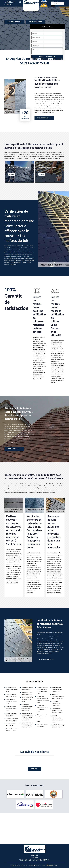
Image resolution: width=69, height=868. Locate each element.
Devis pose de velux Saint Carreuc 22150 (11, 695)
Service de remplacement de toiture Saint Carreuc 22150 (57, 719)
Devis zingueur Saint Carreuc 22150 (11, 715)
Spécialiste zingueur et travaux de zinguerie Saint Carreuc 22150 (27, 725)
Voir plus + (12, 174)
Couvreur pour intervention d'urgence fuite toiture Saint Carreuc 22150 (27, 708)
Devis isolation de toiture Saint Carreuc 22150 (12, 730)
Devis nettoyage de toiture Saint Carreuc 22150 (11, 709)
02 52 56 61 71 (10, 2)
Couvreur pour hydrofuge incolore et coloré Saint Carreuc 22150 (42, 709)
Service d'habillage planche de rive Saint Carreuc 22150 (57, 689)
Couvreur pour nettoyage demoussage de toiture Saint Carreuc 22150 (43, 700)
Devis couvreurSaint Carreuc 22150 (11, 725)
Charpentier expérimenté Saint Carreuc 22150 (57, 704)
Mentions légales (32, 865)
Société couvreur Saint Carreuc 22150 (42, 725)
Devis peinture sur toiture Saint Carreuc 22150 (11, 701)
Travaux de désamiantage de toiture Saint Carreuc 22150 (58, 696)
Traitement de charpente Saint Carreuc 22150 (28, 693)
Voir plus (34, 769)
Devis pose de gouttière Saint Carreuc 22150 (12, 720)
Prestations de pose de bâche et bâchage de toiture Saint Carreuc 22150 (42, 690)
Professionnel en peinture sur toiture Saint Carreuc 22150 (57, 711)
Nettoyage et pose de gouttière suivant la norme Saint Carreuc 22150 (42, 718)
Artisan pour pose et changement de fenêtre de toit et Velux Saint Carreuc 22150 (27, 717)
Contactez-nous (41, 865)
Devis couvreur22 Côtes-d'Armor (18, 168)
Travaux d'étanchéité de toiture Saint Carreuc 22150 (27, 699)
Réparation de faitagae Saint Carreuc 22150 (27, 688)
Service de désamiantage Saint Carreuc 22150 (58, 726)
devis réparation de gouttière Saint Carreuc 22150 (12, 689)
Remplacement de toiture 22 (47, 168)
